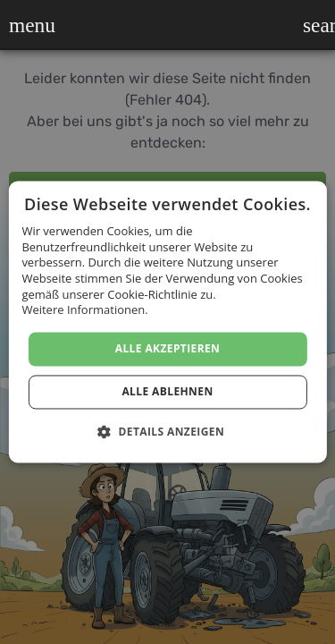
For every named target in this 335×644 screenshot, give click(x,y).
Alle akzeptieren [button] (168, 348)
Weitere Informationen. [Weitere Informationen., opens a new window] (84, 310)
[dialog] (167, 322)
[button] (21, 25)
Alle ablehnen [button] (167, 392)
